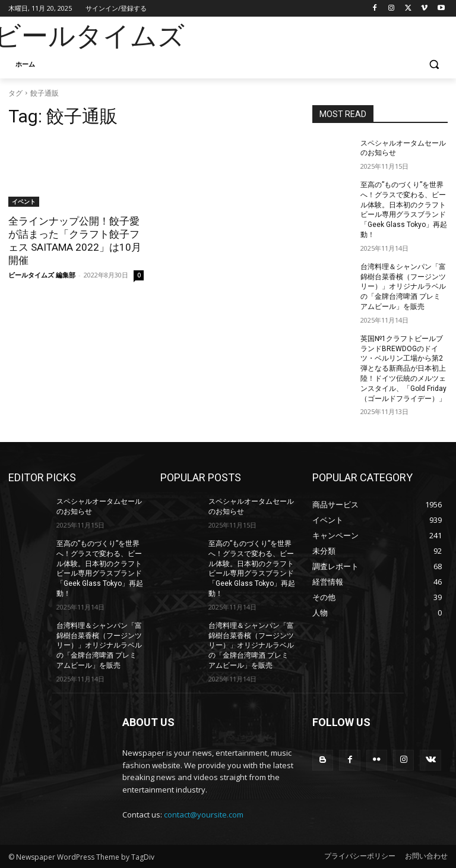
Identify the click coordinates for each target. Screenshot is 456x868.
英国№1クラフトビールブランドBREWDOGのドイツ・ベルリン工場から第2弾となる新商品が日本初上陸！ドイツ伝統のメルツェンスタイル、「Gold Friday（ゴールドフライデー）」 (403, 369)
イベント (24, 201)
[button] (434, 64)
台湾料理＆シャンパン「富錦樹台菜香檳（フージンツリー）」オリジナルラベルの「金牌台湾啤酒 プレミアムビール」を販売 (403, 287)
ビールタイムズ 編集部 (42, 275)
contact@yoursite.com (204, 815)
